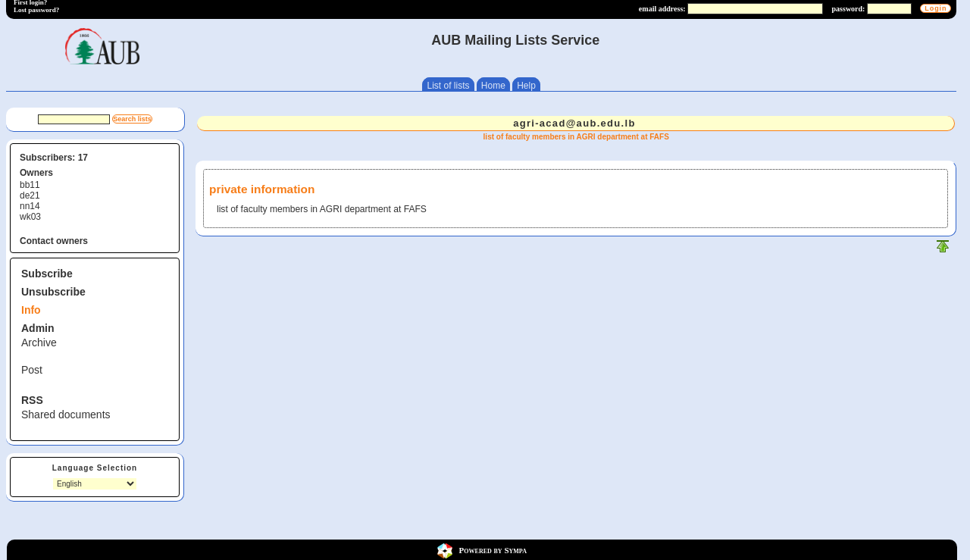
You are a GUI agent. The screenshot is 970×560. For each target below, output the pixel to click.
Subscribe (47, 274)
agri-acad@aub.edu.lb (574, 123)
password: (849, 9)
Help (526, 86)
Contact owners (54, 241)
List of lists (448, 86)
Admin (38, 328)
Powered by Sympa (493, 550)
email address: (662, 9)
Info (31, 310)
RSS (32, 400)
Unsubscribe (53, 292)
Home (493, 86)
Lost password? (36, 10)
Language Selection (95, 468)
